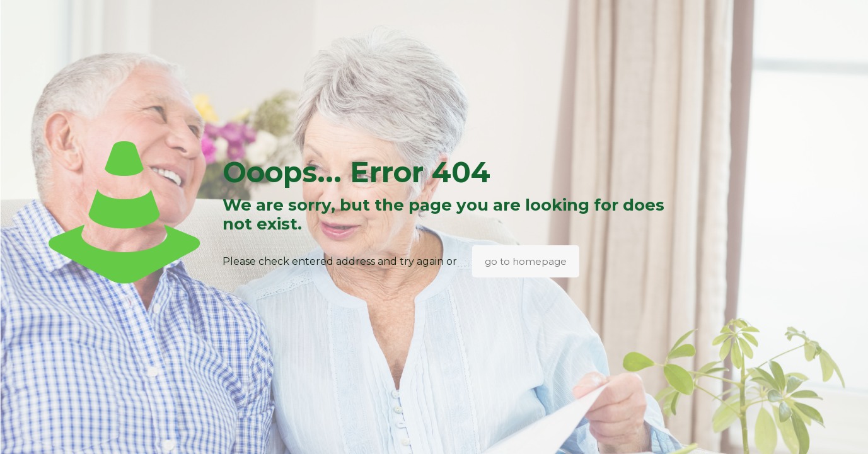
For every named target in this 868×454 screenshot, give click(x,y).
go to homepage (526, 261)
